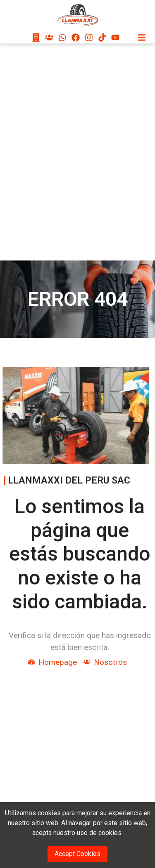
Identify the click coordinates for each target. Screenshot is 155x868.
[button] (7, 417)
